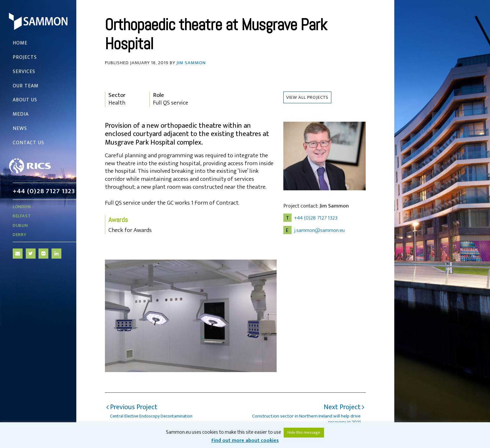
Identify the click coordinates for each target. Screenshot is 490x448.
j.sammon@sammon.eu (319, 230)
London (22, 207)
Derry (20, 235)
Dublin (20, 225)
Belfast (22, 216)
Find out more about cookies (245, 441)
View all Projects (307, 97)
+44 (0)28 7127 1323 (44, 191)
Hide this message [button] (304, 432)
